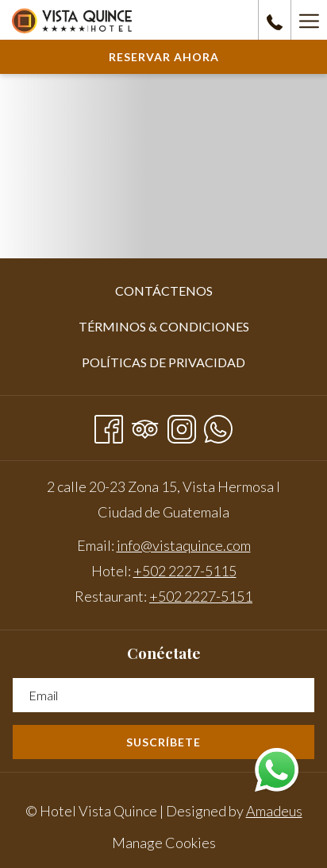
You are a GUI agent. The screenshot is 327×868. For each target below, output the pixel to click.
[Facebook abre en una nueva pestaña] (109, 425)
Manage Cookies (164, 843)
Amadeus (274, 811)
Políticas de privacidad (163, 362)
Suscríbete (163, 742)
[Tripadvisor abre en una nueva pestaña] (145, 425)
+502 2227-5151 (201, 596)
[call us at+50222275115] (275, 20)
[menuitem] (163, 291)
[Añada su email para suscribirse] (163, 695)
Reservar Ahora (164, 57)
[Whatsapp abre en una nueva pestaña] (218, 425)
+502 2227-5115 (185, 571)
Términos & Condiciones (164, 326)
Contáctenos (164, 291)
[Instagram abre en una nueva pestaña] (182, 425)
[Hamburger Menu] (309, 20)
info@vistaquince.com (184, 545)
